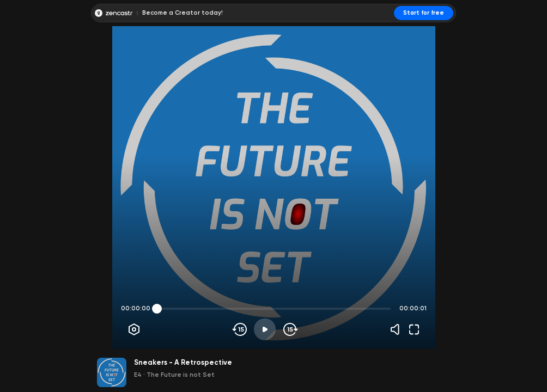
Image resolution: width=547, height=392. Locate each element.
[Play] (265, 329)
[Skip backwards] (240, 329)
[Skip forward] (290, 329)
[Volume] (398, 329)
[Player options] (134, 329)
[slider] (157, 309)
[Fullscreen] (414, 329)
